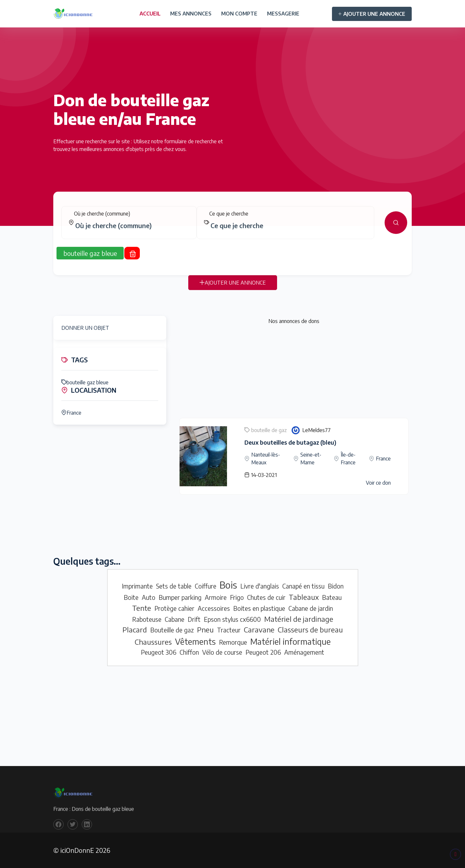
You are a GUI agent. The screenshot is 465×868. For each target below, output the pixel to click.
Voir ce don (378, 483)
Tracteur (229, 630)
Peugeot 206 (263, 652)
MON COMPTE (239, 14)
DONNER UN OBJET (85, 328)
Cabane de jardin (311, 608)
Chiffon (189, 652)
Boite (131, 597)
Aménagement (304, 652)
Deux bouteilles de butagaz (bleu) (290, 442)
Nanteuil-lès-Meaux (266, 459)
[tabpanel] (232, 228)
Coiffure (206, 586)
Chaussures (153, 642)
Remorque (233, 642)
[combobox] (132, 231)
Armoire (216, 597)
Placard (135, 630)
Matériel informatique (290, 641)
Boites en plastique (259, 608)
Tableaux (304, 597)
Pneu (205, 630)
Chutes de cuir (266, 597)
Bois (228, 585)
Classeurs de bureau (310, 630)
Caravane (259, 630)
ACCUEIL (150, 14)
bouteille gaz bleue (85, 382)
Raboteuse (147, 619)
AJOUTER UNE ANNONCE (372, 14)
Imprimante (137, 586)
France (71, 413)
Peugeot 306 (159, 652)
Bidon (336, 586)
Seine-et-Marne (311, 459)
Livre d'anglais (260, 586)
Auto (149, 597)
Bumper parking (180, 597)
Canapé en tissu (303, 586)
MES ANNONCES (191, 14)
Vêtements (195, 641)
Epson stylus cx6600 (232, 619)
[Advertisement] (294, 373)
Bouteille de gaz (172, 630)
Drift (194, 619)
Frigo (237, 597)
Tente (142, 608)
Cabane (175, 619)
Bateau (332, 597)
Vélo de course (222, 652)
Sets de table (174, 586)
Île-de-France (348, 459)
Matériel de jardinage (299, 619)
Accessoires (214, 608)
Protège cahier (174, 608)
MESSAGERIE (283, 14)
